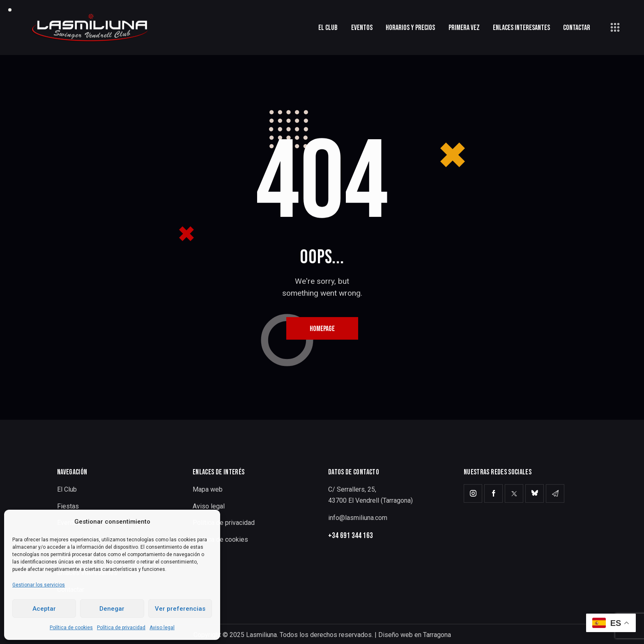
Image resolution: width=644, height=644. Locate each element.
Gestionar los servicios (39, 585)
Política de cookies (71, 628)
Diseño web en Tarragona (415, 635)
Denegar (112, 609)
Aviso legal (162, 628)
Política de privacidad (121, 628)
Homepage (322, 329)
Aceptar (44, 609)
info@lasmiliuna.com (358, 518)
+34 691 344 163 (351, 536)
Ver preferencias (180, 609)
